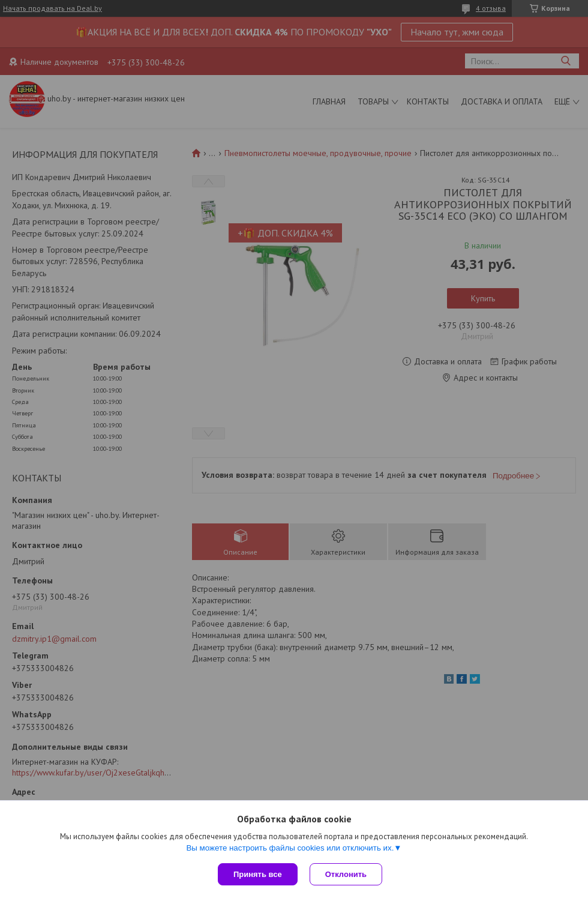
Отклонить (346, 874)
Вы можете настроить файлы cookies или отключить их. (290, 848)
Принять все (258, 874)
